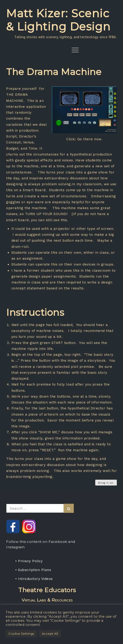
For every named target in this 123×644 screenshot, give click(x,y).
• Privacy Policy (29, 561)
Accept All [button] (50, 634)
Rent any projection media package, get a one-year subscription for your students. (47, 601)
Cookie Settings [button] (21, 634)
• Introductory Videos (34, 579)
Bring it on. (106, 483)
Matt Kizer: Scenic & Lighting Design (58, 20)
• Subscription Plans (33, 570)
